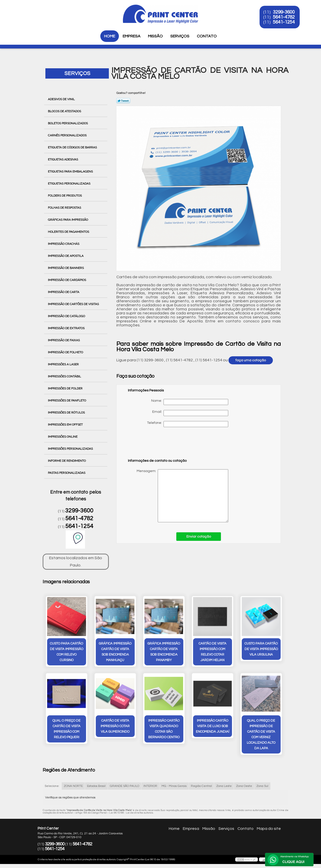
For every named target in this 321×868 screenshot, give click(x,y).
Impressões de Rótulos (67, 413)
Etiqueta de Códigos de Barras (73, 147)
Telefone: (188, 424)
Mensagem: (178, 496)
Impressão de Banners (66, 268)
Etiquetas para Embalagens (71, 171)
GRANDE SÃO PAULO (125, 786)
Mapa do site (269, 829)
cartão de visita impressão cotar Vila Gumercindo (115, 726)
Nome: (190, 402)
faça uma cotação (251, 360)
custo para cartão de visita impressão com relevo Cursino (67, 652)
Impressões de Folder (66, 388)
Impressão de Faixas (64, 340)
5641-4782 (284, 17)
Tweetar (123, 101)
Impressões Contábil (65, 376)
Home (110, 36)
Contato (207, 36)
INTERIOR (150, 786)
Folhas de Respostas (65, 208)
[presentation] (160, 445)
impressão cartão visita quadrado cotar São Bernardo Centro (164, 729)
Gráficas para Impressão (68, 220)
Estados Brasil (96, 786)
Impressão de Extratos (67, 328)
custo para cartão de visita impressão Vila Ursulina (261, 649)
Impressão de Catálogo (67, 316)
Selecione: (52, 786)
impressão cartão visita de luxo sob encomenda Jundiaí (213, 726)
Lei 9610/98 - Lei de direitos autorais (131, 813)
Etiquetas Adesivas (63, 159)
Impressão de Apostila (66, 256)
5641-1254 (284, 22)
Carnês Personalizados (68, 135)
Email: (190, 413)
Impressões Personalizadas (71, 449)
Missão (155, 36)
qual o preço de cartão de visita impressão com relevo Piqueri (66, 729)
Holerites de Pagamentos (69, 232)
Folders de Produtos (65, 196)
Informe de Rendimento (67, 461)
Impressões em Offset (66, 425)
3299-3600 (284, 12)
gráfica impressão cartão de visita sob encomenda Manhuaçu (115, 652)
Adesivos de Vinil (62, 99)
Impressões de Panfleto (67, 400)
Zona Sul (262, 786)
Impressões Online (63, 437)
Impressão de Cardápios (67, 280)
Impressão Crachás (64, 244)
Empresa (132, 36)
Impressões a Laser (64, 364)
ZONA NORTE (73, 786)
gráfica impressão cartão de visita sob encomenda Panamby (164, 652)
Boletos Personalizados (68, 123)
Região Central (201, 786)
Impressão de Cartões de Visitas (74, 304)
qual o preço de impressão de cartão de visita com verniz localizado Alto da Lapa (261, 734)
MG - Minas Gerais (174, 786)
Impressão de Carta (64, 292)
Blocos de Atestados (65, 111)
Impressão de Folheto (66, 352)
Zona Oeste (244, 786)
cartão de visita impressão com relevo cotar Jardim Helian (213, 652)
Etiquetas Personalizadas (69, 184)
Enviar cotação (199, 537)
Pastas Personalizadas (67, 473)
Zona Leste (224, 786)
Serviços (180, 36)
